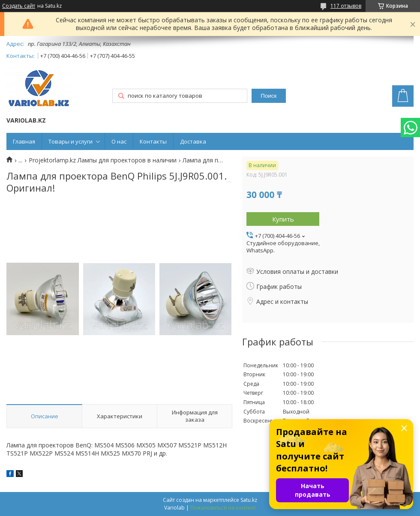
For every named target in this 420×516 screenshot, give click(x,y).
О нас (119, 141)
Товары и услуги (70, 141)
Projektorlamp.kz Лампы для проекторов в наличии (103, 160)
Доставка (193, 141)
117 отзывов (346, 6)
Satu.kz (249, 500)
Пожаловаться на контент (223, 508)
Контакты (153, 141)
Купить (283, 219)
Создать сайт (19, 6)
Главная (24, 141)
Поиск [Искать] (268, 96)
